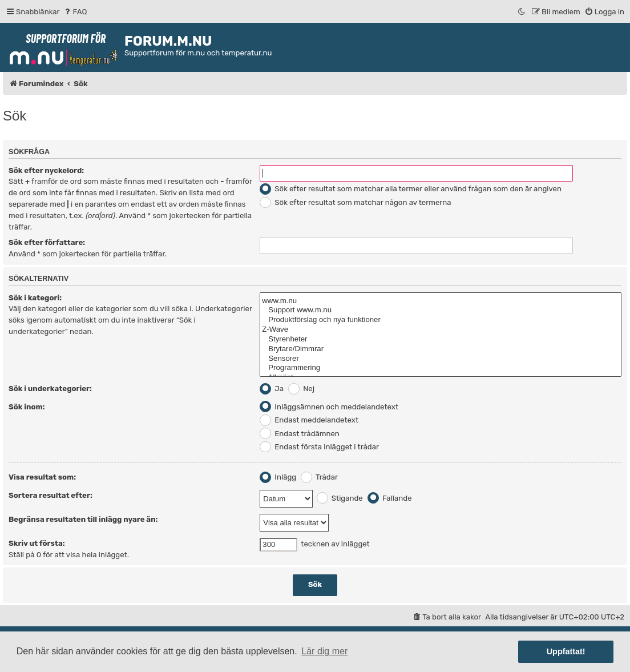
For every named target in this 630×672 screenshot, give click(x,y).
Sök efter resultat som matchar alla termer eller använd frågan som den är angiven (411, 189)
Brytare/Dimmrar (441, 349)
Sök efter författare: (47, 242)
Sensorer (441, 359)
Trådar (319, 477)
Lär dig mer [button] (324, 651)
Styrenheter (441, 339)
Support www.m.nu (441, 310)
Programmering (441, 368)
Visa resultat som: (42, 477)
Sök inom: (27, 407)
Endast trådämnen (300, 434)
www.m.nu (441, 301)
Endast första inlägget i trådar (319, 447)
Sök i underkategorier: (50, 389)
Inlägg (278, 477)
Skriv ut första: (37, 543)
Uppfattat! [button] (566, 651)
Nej (301, 389)
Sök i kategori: (35, 298)
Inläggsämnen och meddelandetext (329, 407)
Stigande (340, 498)
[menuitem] (75, 12)
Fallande (390, 498)
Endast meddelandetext (309, 420)
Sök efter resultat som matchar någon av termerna (355, 202)
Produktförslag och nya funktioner (441, 320)
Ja (272, 389)
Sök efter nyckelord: (46, 170)
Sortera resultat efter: (51, 495)
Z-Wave (441, 330)
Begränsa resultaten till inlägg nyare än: (83, 519)
